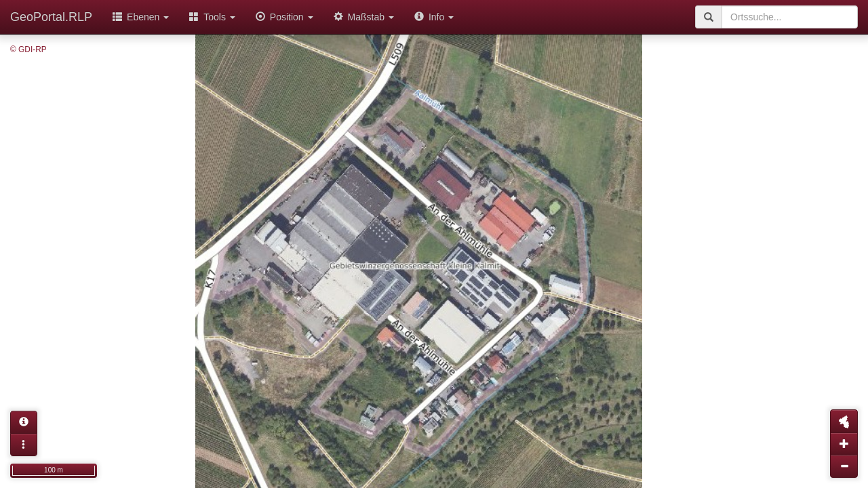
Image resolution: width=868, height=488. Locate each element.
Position (284, 17)
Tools (212, 17)
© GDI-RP (28, 49)
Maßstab (364, 17)
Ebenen (141, 17)
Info (434, 17)
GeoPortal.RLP (51, 17)
